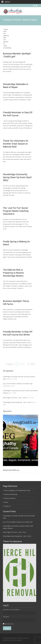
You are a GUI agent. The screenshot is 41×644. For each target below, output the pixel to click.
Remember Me (9, 624)
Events (6, 502)
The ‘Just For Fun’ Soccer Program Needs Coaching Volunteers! (16, 211)
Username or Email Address (11, 610)
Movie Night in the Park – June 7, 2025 (14, 398)
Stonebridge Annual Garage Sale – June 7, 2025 (17, 402)
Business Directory (10, 498)
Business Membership (11, 494)
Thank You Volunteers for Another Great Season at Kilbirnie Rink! (16, 144)
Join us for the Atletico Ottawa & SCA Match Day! (18, 384)
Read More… (7, 75)
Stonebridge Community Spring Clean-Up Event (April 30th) (17, 177)
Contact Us (7, 506)
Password (6, 617)
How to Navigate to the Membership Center (17, 490)
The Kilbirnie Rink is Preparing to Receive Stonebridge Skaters (13, 273)
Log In (7, 628)
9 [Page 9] (29, 364)
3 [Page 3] (20, 364)
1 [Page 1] (15, 364)
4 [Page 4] (23, 364)
